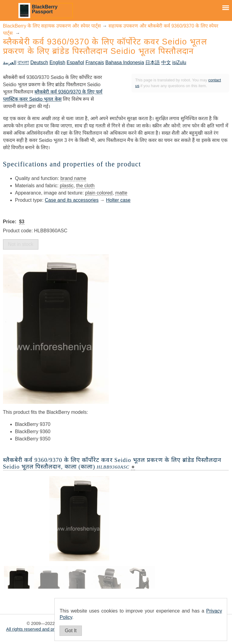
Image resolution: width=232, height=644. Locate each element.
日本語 (153, 62)
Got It (71, 631)
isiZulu (179, 62)
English (57, 62)
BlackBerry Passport (45, 9)
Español (76, 62)
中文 (166, 62)
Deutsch (39, 62)
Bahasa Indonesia (125, 62)
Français (95, 62)
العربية (10, 62)
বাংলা (23, 62)
